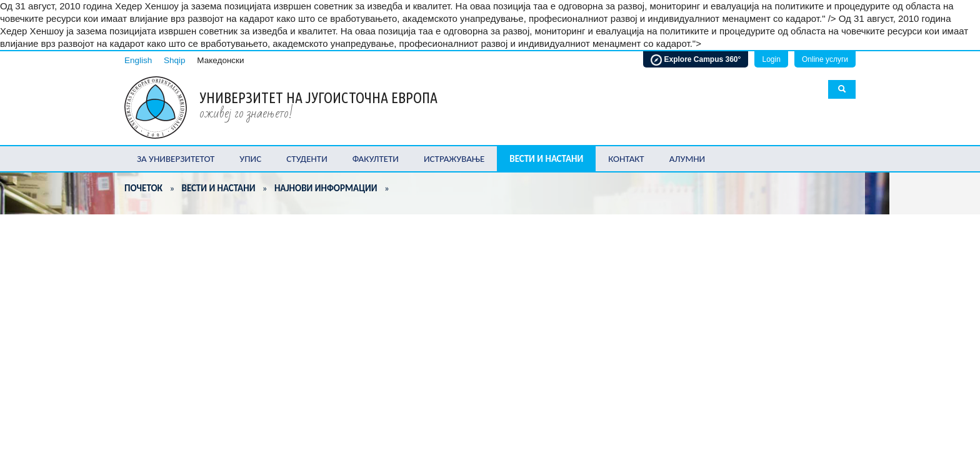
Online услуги (825, 59)
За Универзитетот (176, 159)
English (138, 60)
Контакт (626, 159)
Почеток (143, 188)
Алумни (687, 159)
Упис (250, 159)
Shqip (175, 60)
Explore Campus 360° (696, 60)
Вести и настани (546, 159)
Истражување (454, 159)
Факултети (376, 159)
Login (771, 59)
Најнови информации (326, 188)
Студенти (307, 159)
